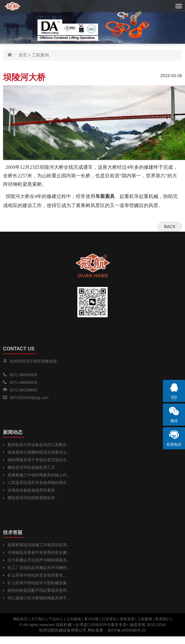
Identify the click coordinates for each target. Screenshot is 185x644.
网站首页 (20, 619)
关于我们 (38, 619)
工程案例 (40, 55)
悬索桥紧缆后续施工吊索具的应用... (39, 545)
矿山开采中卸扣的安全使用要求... (37, 575)
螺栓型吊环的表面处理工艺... (33, 467)
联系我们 (163, 619)
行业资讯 (109, 619)
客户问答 (92, 619)
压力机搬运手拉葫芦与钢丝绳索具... (39, 560)
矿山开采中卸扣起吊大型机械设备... (39, 583)
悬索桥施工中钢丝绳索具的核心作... (39, 475)
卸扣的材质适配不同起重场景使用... (39, 590)
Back (170, 227)
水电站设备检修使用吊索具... (33, 490)
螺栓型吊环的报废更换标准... (33, 498)
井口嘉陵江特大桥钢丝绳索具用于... (39, 598)
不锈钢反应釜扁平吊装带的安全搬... (39, 552)
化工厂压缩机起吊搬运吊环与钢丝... (39, 568)
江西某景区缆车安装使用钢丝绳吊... (39, 483)
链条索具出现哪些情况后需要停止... (39, 452)
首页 (23, 55)
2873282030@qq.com (29, 398)
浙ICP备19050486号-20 (127, 630)
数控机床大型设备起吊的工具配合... (39, 445)
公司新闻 (74, 619)
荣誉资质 (127, 619)
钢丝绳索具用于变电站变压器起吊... (39, 460)
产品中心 (56, 619)
